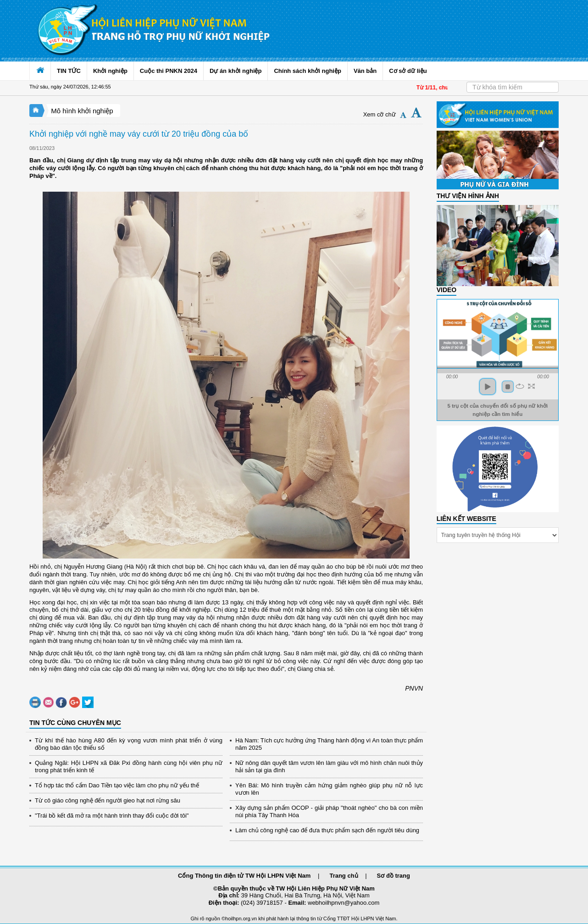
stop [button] (508, 387)
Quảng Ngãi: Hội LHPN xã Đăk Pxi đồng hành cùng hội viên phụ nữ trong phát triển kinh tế (129, 766)
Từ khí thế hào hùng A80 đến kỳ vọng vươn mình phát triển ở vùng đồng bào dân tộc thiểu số (129, 744)
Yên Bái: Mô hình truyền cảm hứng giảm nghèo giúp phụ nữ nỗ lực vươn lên (329, 789)
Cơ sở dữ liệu (408, 71)
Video (447, 290)
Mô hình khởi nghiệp (82, 111)
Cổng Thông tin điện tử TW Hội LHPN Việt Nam (244, 876)
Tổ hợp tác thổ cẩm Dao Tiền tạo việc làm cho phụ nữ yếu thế (117, 785)
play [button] (488, 387)
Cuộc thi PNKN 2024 (169, 71)
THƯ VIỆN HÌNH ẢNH (468, 196)
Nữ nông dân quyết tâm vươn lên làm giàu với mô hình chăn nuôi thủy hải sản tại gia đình (329, 766)
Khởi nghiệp (110, 71)
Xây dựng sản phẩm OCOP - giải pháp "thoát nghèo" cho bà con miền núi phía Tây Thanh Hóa (329, 811)
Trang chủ (344, 876)
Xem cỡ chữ (380, 114)
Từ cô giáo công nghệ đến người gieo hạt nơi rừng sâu (108, 800)
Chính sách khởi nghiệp (307, 71)
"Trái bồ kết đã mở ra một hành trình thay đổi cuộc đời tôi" (112, 816)
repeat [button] (520, 386)
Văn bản (365, 71)
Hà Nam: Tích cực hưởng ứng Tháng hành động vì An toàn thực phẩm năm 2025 (329, 744)
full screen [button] (531, 386)
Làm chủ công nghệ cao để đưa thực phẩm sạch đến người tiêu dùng (327, 830)
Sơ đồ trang (394, 876)
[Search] (513, 87)
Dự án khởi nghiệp (236, 71)
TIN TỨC (69, 71)
